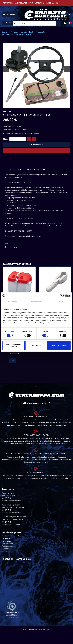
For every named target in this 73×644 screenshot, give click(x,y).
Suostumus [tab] (13, 302)
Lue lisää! (55, 3)
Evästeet (5, 549)
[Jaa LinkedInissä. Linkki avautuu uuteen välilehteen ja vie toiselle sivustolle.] (16, 248)
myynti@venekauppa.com (12, 501)
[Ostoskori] (69, 23)
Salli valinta (37, 345)
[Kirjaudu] (65, 23)
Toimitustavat (7, 538)
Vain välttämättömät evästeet (14, 345)
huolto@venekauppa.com (12, 513)
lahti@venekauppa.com (11, 525)
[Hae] (35, 23)
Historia (4, 551)
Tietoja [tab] (60, 302)
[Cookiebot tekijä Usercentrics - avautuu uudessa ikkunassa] (61, 296)
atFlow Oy (47, 629)
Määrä (6, 139)
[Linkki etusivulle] (46, 15)
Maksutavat (6, 541)
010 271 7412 (6, 510)
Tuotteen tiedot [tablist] (15, 169)
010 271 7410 (6, 498)
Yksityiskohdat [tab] (36, 302)
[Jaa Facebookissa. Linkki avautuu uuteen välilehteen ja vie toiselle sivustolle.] (7, 248)
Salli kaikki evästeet (59, 345)
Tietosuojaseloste (9, 546)
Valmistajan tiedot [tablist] (36, 169)
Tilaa (12, 361)
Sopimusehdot (7, 544)
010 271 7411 (6, 522)
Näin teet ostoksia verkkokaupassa (15, 536)
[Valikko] (7, 23)
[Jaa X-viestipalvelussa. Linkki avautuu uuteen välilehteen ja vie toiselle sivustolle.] (12, 248)
